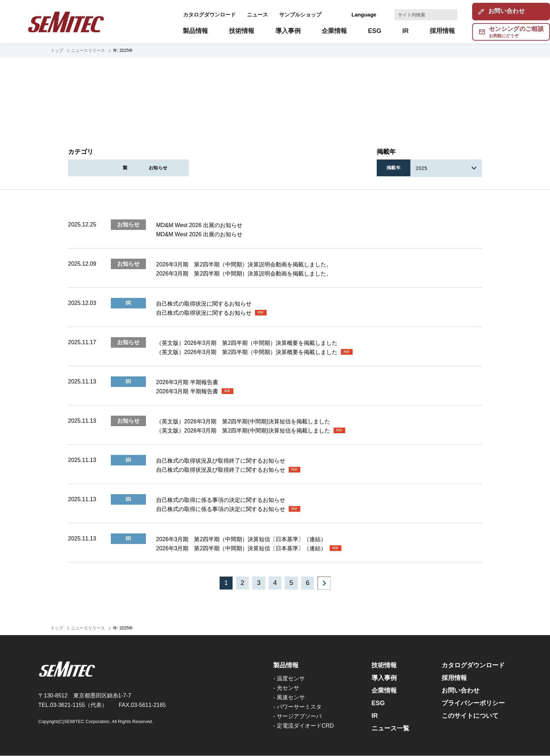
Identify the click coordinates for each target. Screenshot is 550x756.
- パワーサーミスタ (297, 707)
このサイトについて (470, 716)
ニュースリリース (88, 50)
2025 (423, 168)
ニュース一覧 (390, 729)
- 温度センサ (289, 679)
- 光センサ (286, 688)
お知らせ (310, 168)
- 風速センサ (289, 698)
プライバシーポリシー (473, 703)
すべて (100, 168)
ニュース (257, 15)
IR (170, 168)
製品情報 (240, 168)
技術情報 (384, 666)
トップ (57, 50)
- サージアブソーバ (297, 717)
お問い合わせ (461, 691)
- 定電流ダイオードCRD (303, 726)
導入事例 (384, 678)
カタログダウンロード (209, 15)
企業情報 (384, 691)
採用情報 (454, 678)
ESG (378, 703)
